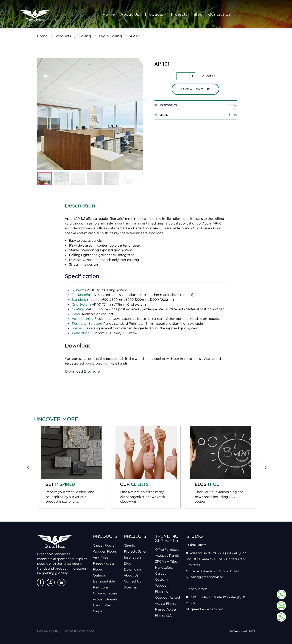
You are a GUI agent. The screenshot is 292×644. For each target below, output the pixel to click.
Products (154, 15)
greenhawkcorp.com (207, 609)
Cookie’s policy (49, 631)
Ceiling (85, 36)
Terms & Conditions (79, 631)
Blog (198, 15)
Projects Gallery (136, 552)
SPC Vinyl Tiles (166, 562)
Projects (179, 15)
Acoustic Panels (105, 599)
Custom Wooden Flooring (162, 586)
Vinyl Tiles (100, 558)
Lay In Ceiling (110, 36)
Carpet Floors (103, 546)
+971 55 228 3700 (228, 571)
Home (109, 15)
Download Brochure (83, 371)
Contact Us (220, 15)
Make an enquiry (195, 89)
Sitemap (131, 587)
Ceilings (99, 575)
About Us (130, 15)
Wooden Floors (105, 552)
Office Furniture (105, 593)
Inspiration (132, 558)
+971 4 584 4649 (202, 571)
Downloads (133, 570)
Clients (129, 546)
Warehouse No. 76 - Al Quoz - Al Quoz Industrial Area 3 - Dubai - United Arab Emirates (216, 559)
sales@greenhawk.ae (207, 577)
